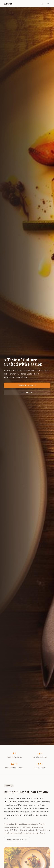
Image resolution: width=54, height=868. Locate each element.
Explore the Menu (27, 386)
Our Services (27, 393)
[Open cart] (42, 4)
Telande (8, 4)
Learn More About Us (17, 840)
